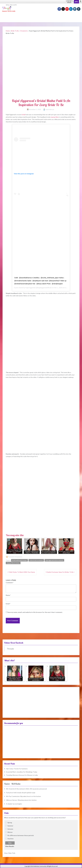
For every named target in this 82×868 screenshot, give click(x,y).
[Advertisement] (41, 17)
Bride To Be (15, 31)
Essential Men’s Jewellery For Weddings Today (22, 772)
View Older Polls (10, 853)
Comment (10, 583)
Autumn (10, 829)
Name (8, 595)
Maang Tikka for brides (13, 563)
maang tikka (55, 117)
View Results (10, 846)
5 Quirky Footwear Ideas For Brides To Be (60, 572)
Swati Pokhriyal (50, 110)
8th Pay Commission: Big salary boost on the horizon (23, 796)
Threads (10, 649)
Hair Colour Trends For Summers (17, 769)
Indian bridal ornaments (36, 560)
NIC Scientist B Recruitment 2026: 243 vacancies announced (26, 789)
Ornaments (24, 31)
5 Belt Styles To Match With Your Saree (22, 572)
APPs (76, 2)
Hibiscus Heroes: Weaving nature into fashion (21, 800)
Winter (10, 832)
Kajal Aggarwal (30, 288)
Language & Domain (70, 2)
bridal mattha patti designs (19, 560)
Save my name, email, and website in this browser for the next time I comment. (35, 612)
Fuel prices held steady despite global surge (21, 793)
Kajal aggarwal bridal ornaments (54, 560)
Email (8, 604)
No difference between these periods (21, 835)
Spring (10, 823)
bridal (24, 115)
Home (8, 31)
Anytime (10, 839)
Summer (10, 826)
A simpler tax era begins (14, 804)
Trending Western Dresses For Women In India (22, 775)
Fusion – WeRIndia (12, 784)
